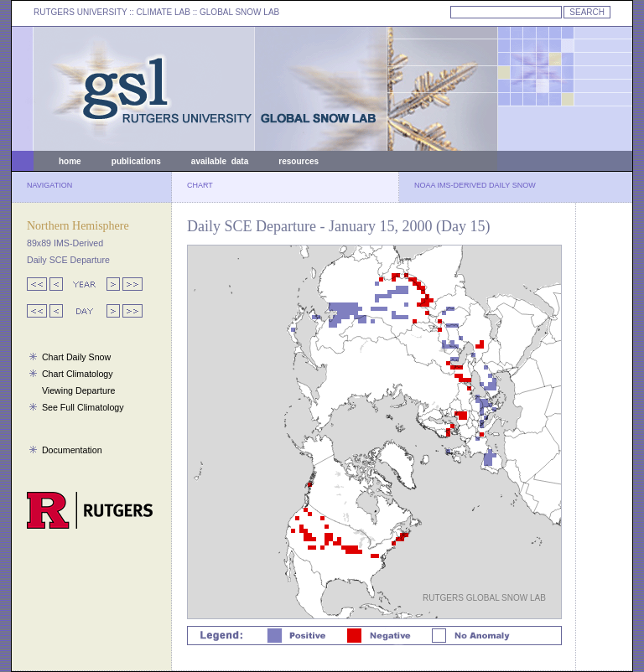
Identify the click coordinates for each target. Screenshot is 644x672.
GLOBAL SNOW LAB (239, 12)
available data (220, 161)
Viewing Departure (78, 390)
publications (136, 161)
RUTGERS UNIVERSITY (80, 12)
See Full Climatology (83, 407)
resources (299, 161)
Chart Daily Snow (76, 357)
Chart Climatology (78, 374)
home (70, 161)
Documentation (72, 450)
